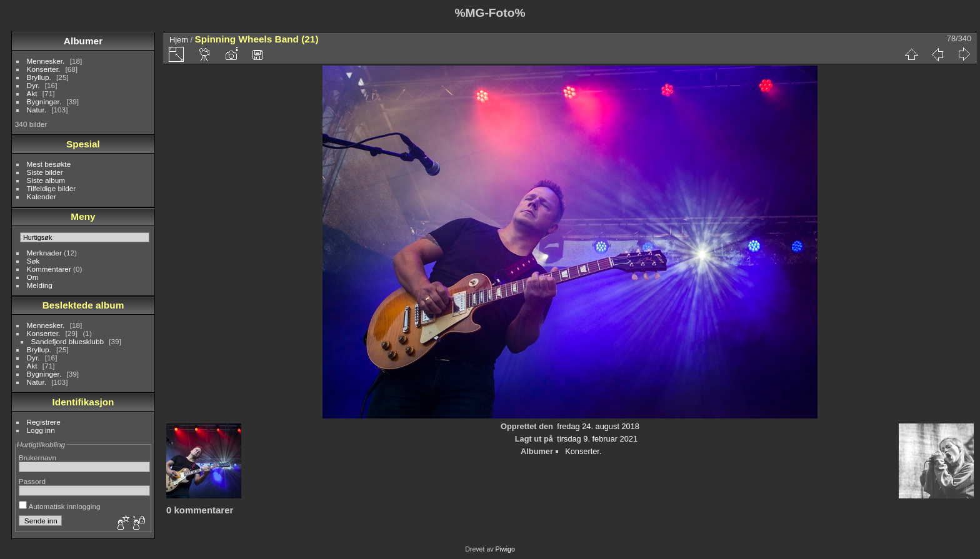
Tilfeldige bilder (52, 188)
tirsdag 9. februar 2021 (597, 439)
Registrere (44, 422)
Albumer (83, 41)
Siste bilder (45, 172)
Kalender (42, 196)
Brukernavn (37, 458)
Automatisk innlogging (60, 506)
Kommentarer (49, 269)
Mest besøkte (49, 164)
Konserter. (44, 69)
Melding (40, 285)
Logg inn (41, 430)
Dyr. (33, 85)
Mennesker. (46, 61)
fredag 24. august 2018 (598, 426)
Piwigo (505, 549)
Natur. (37, 110)
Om (33, 277)
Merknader (44, 253)
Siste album (46, 180)
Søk (33, 261)
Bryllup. (39, 77)
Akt (32, 93)
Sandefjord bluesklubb (67, 341)
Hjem (179, 40)
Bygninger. (44, 101)
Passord (32, 481)
